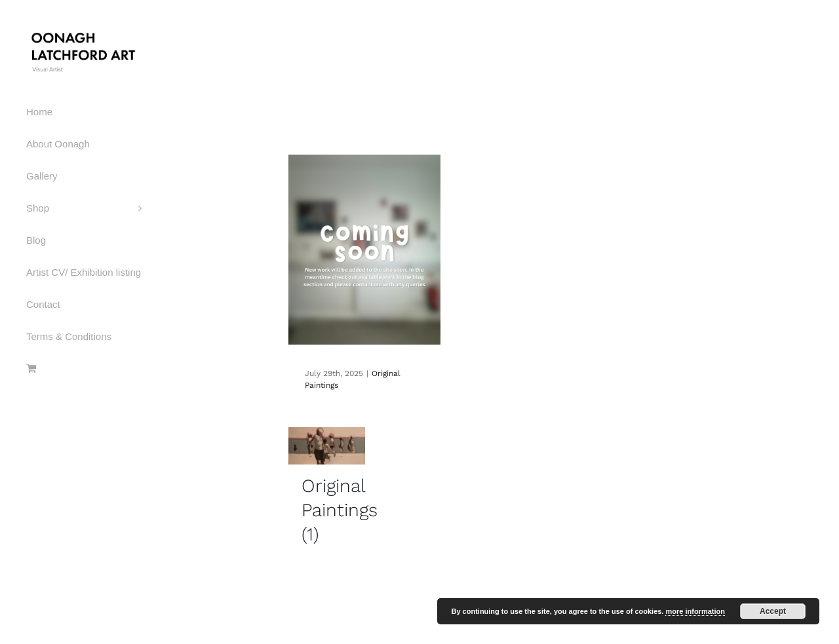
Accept (773, 611)
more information (695, 611)
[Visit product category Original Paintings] (327, 492)
